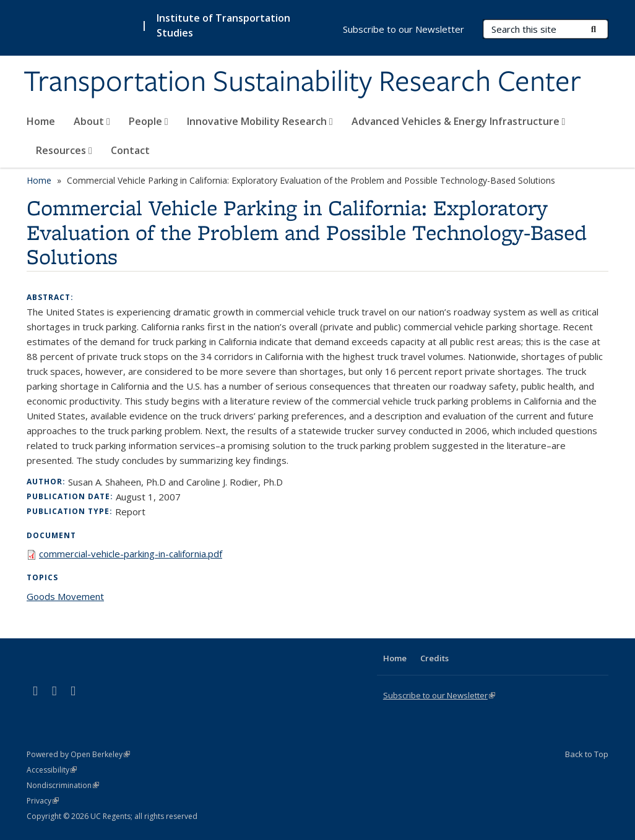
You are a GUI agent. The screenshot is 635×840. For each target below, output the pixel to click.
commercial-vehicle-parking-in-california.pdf (131, 554)
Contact (130, 150)
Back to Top (587, 754)
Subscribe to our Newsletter (404, 29)
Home (41, 121)
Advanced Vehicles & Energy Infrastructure (459, 121)
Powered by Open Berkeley (78, 754)
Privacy (43, 801)
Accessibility (52, 770)
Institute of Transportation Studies (223, 25)
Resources (64, 150)
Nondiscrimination (63, 785)
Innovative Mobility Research (260, 121)
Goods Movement (65, 596)
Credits (434, 658)
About (92, 121)
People (149, 121)
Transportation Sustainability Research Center (302, 82)
